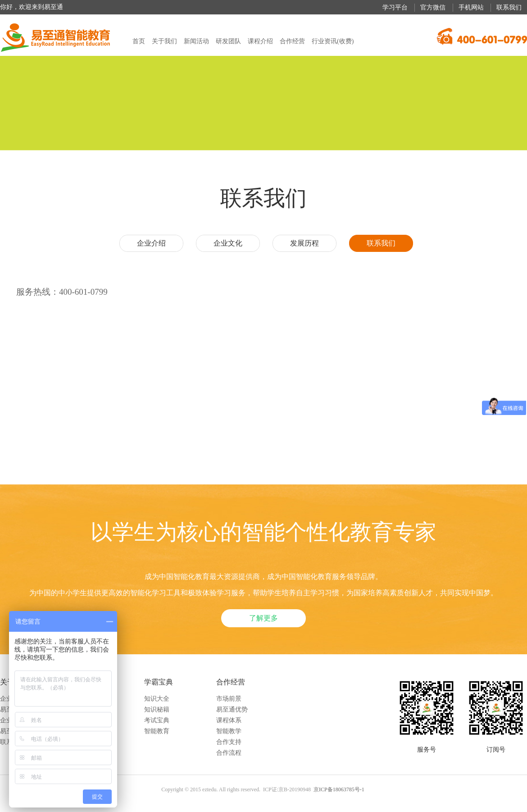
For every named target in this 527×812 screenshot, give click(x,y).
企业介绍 (151, 243)
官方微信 (433, 7)
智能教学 (229, 731)
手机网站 (471, 7)
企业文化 (228, 243)
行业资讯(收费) (333, 41)
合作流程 (229, 753)
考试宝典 (157, 720)
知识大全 (157, 699)
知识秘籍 (157, 709)
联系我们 (509, 7)
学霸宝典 (159, 682)
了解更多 (263, 618)
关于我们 (164, 41)
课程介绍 (260, 41)
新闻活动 (196, 41)
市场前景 (229, 699)
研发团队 (228, 41)
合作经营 (292, 41)
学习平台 (395, 7)
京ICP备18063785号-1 (339, 789)
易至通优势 (232, 709)
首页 (139, 41)
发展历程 (304, 243)
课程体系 (229, 720)
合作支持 (229, 742)
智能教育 (157, 731)
